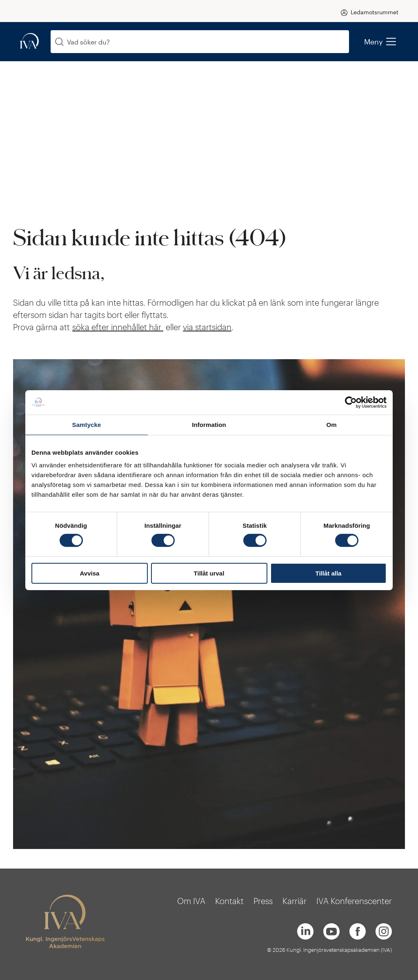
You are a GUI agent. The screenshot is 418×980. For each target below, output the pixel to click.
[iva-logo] (29, 41)
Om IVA (191, 901)
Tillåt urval (209, 573)
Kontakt (229, 901)
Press (263, 901)
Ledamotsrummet (375, 12)
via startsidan (207, 327)
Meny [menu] (380, 42)
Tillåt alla (329, 573)
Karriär (295, 901)
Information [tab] (209, 424)
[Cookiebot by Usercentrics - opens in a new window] (351, 402)
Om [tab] (331, 424)
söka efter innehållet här (118, 327)
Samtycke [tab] (87, 424)
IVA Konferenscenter (354, 901)
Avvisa (90, 573)
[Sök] (59, 42)
